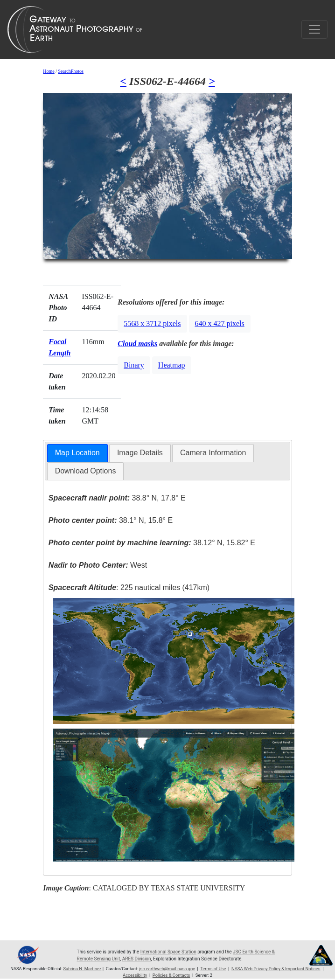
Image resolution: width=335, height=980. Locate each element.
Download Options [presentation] (86, 471)
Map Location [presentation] (77, 453)
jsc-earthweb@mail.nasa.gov (167, 969)
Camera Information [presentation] (213, 453)
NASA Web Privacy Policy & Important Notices (276, 969)
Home (49, 71)
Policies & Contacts (171, 975)
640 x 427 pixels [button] (220, 323)
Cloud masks (137, 344)
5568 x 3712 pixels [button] (152, 323)
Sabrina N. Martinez (83, 969)
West (98, 565)
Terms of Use (213, 969)
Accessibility (135, 975)
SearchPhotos (71, 71)
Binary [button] (134, 365)
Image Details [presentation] (140, 453)
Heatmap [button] (172, 365)
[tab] (77, 453)
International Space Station (168, 952)
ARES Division (137, 959)
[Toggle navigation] (314, 29)
